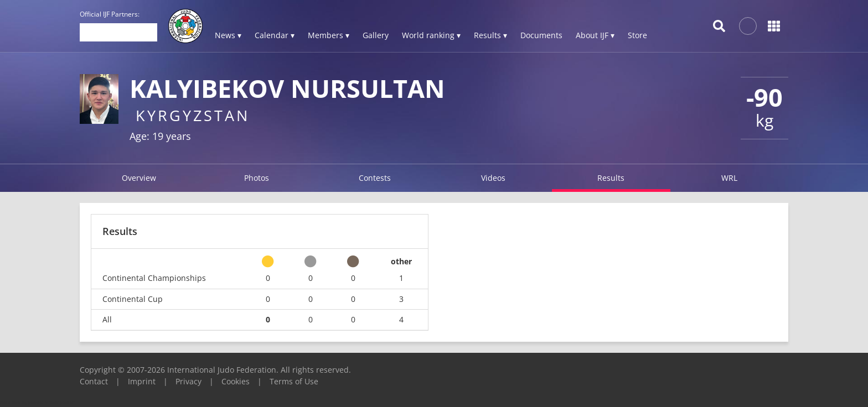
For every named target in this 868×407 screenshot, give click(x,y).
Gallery (376, 35)
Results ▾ (490, 35)
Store (637, 35)
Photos (257, 178)
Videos (493, 178)
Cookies (236, 381)
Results (611, 178)
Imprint (142, 381)
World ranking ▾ (431, 35)
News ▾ (228, 35)
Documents (541, 35)
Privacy (188, 381)
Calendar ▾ (275, 35)
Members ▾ (329, 35)
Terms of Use (294, 381)
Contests (375, 178)
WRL (729, 178)
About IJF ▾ (595, 35)
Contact (94, 381)
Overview (139, 178)
